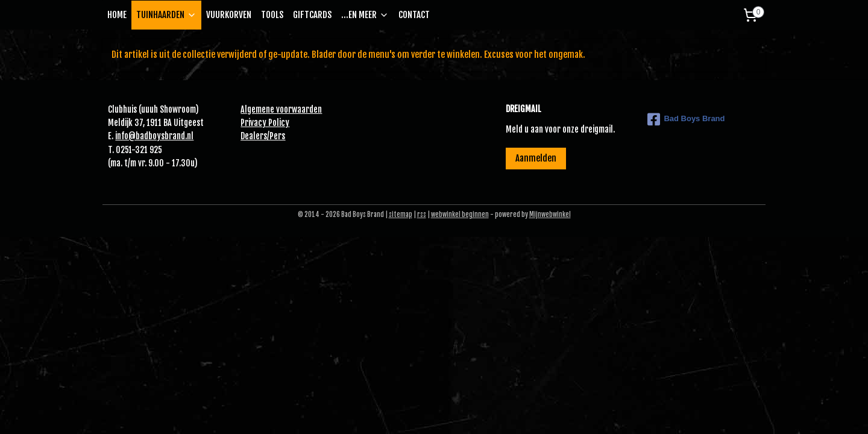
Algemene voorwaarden (281, 109)
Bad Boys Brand (686, 119)
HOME (117, 15)
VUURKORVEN (229, 15)
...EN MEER (365, 15)
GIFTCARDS (312, 15)
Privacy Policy (265, 123)
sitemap (401, 215)
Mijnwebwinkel (550, 215)
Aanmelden (536, 158)
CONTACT (414, 15)
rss (422, 215)
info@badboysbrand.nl (154, 136)
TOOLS (272, 15)
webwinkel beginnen (460, 215)
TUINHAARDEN (166, 15)
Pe (274, 136)
